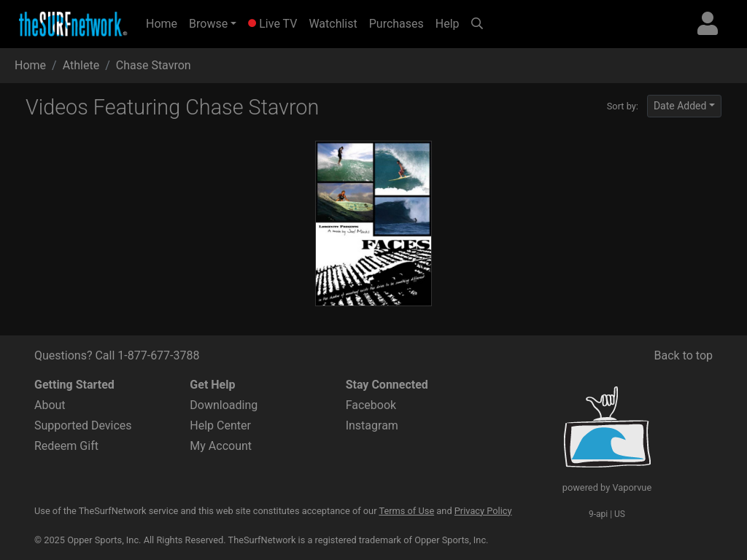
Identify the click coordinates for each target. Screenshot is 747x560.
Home (165, 23)
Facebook (371, 405)
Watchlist (333, 24)
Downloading (224, 405)
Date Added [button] (680, 106)
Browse (208, 24)
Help (448, 24)
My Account (221, 446)
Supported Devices (83, 425)
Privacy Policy (483, 511)
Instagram (372, 425)
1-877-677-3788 (158, 355)
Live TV (272, 24)
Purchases (396, 24)
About (50, 405)
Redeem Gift (66, 446)
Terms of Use (406, 511)
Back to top (684, 355)
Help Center (220, 425)
